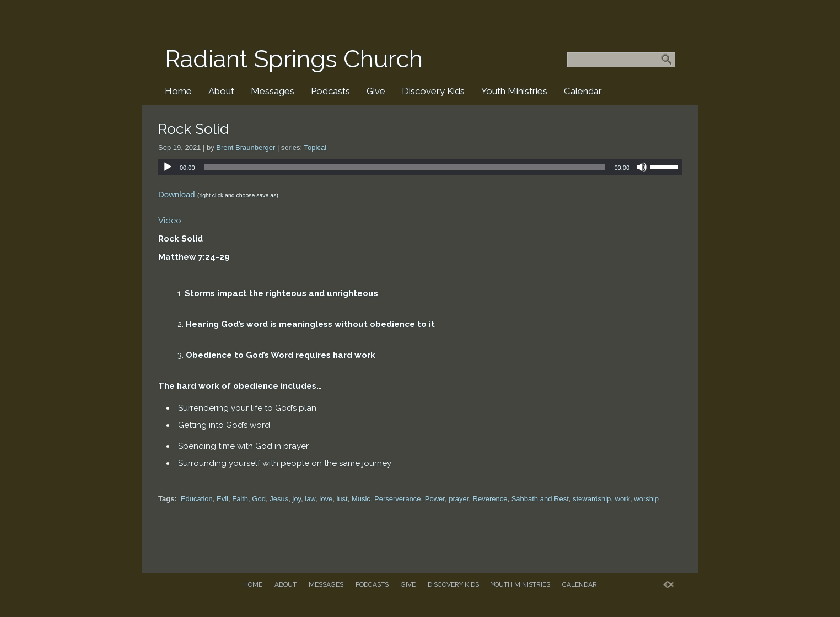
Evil (222, 499)
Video (170, 221)
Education (197, 499)
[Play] (168, 167)
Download (177, 194)
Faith (240, 499)
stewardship (592, 499)
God (259, 499)
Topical (315, 147)
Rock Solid (193, 129)
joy (297, 499)
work (623, 499)
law (310, 499)
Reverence (490, 499)
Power (435, 499)
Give (376, 91)
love (326, 499)
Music (361, 499)
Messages (273, 91)
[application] (420, 167)
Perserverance (398, 499)
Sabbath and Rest (540, 499)
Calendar (583, 91)
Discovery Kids (433, 91)
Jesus (279, 499)
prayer (459, 499)
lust (342, 499)
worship (646, 499)
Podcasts (330, 91)
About (221, 91)
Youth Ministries (514, 91)
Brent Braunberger (246, 147)
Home (178, 91)
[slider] (405, 167)
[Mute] (642, 167)
